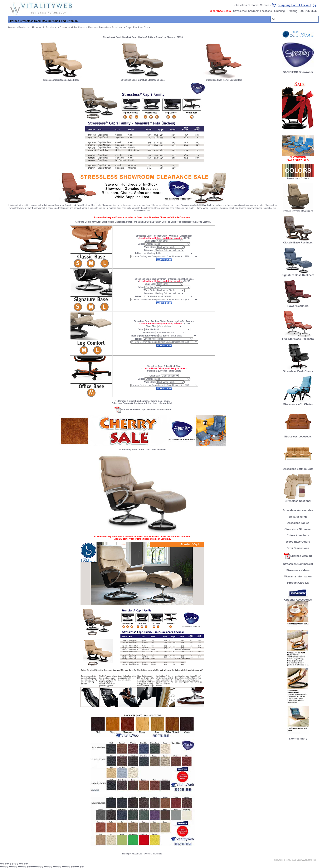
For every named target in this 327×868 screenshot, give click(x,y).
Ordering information (154, 854)
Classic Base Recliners (298, 241)
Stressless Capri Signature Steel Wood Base (143, 80)
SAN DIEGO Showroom (298, 72)
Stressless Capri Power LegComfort (224, 80)
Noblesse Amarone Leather (197, 222)
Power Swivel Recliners (298, 211)
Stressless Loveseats (298, 435)
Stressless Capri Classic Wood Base (61, 80)
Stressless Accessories (298, 510)
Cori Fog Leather (170, 222)
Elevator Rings (298, 517)
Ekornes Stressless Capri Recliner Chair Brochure (143, 410)
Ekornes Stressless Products (105, 27)
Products (24, 27)
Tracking (292, 11)
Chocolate (120, 222)
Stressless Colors (298, 178)
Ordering (280, 11)
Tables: (138, 253)
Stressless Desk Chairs (298, 370)
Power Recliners (298, 305)
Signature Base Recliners (298, 274)
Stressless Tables (298, 523)
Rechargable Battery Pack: (145, 336)
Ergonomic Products (44, 27)
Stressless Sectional (298, 500)
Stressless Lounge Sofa (298, 468)
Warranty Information (298, 576)
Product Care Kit (298, 583)
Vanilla (141, 222)
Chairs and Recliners (72, 27)
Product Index (136, 854)
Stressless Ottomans (298, 529)
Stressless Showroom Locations (252, 11)
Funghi (130, 222)
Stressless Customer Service (252, 5)
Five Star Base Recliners (298, 338)
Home (125, 854)
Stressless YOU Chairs (298, 403)
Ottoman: (149, 250)
